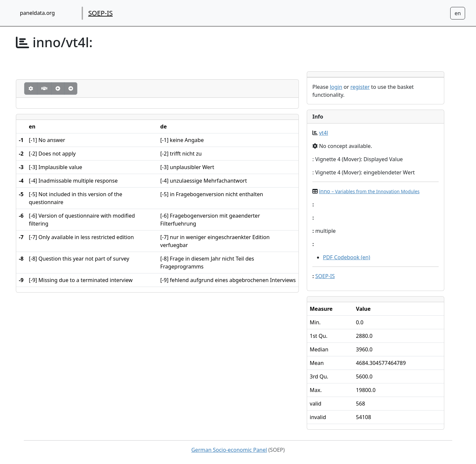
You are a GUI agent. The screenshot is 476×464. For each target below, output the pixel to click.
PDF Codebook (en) (347, 257)
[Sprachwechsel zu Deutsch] (458, 13)
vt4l (323, 133)
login (336, 87)
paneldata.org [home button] (37, 13)
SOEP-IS (100, 13)
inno (369, 191)
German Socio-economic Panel (229, 450)
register (360, 87)
